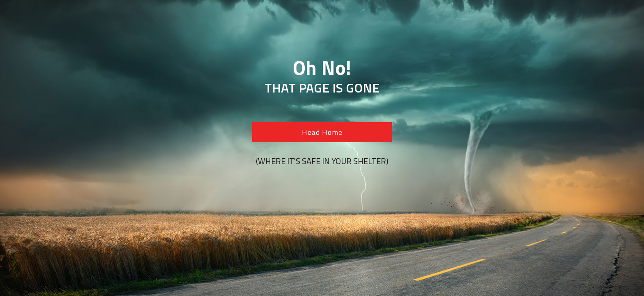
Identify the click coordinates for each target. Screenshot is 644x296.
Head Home (322, 132)
